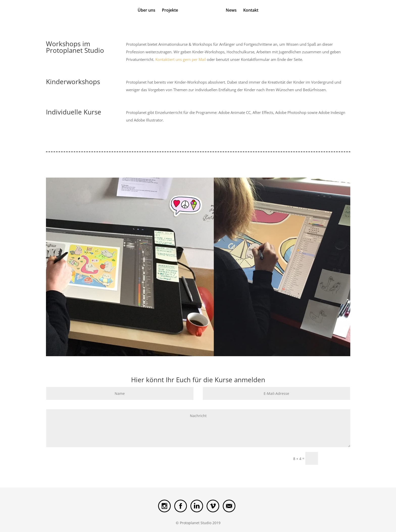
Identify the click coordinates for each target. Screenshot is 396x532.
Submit (336, 458)
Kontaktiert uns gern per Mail (180, 59)
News (231, 11)
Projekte (170, 11)
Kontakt (251, 11)
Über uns (146, 11)
